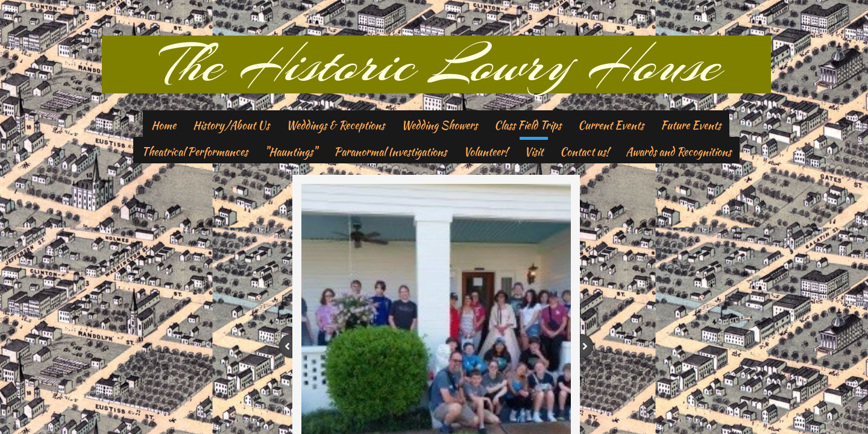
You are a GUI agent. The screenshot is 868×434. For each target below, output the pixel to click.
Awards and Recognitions (678, 152)
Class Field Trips (528, 125)
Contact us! (584, 152)
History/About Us (231, 125)
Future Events (691, 125)
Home (164, 125)
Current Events (611, 125)
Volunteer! (486, 152)
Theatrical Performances (195, 152)
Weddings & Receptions (335, 125)
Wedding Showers (439, 125)
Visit (534, 152)
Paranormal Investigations (390, 152)
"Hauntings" (291, 152)
